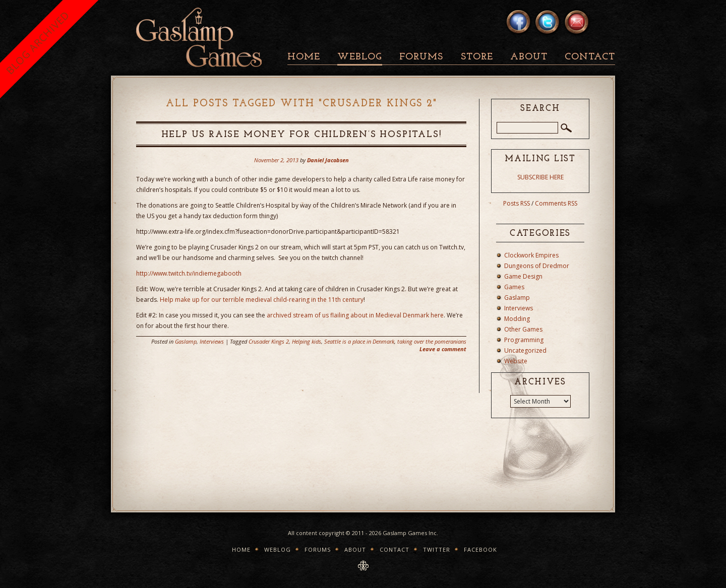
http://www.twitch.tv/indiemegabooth (189, 273)
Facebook (480, 549)
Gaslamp (186, 341)
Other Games (523, 329)
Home (304, 57)
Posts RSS (517, 203)
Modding (517, 319)
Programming (524, 340)
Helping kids (307, 341)
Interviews (212, 341)
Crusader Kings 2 (269, 341)
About (529, 57)
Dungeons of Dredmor (537, 266)
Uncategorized (525, 350)
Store (477, 57)
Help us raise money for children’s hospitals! (301, 135)
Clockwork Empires (531, 255)
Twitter (437, 549)
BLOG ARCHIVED (38, 43)
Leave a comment (443, 349)
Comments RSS (556, 203)
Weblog (360, 57)
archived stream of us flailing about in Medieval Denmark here (355, 315)
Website (516, 361)
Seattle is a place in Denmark (359, 341)
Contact (590, 57)
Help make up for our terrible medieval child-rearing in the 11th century (262, 300)
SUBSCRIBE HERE (540, 177)
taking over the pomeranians (432, 341)
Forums (421, 57)
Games (514, 287)
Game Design (523, 276)
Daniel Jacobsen (328, 160)
